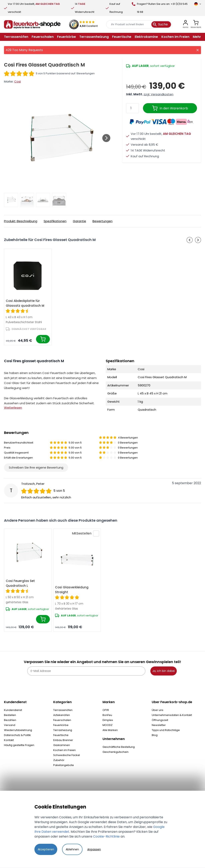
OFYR (106, 710)
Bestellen (10, 715)
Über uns (158, 710)
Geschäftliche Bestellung (119, 747)
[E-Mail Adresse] (86, 671)
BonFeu (107, 715)
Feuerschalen (62, 720)
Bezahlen (10, 720)
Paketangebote (64, 765)
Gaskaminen (62, 745)
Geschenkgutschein (116, 752)
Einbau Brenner (63, 740)
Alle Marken (110, 730)
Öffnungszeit (160, 720)
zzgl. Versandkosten (158, 94)
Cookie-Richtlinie (106, 836)
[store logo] (32, 24)
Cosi (18, 81)
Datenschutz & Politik (17, 735)
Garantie (79, 221)
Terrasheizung (63, 730)
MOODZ (108, 725)
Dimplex (108, 720)
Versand (10, 725)
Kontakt (9, 740)
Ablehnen (72, 849)
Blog (155, 735)
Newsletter (159, 725)
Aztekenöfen (62, 715)
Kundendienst (13, 710)
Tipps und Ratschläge (166, 730)
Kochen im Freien (64, 750)
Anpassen (94, 849)
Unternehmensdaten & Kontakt (172, 715)
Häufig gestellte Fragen (19, 745)
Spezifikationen (55, 221)
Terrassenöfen (63, 710)
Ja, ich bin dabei (164, 671)
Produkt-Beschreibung (21, 221)
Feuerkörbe (61, 725)
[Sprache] (197, 4)
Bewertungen (102, 221)
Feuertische (61, 735)
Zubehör (59, 760)
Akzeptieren (46, 849)
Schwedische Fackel (67, 755)
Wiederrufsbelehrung (18, 730)
